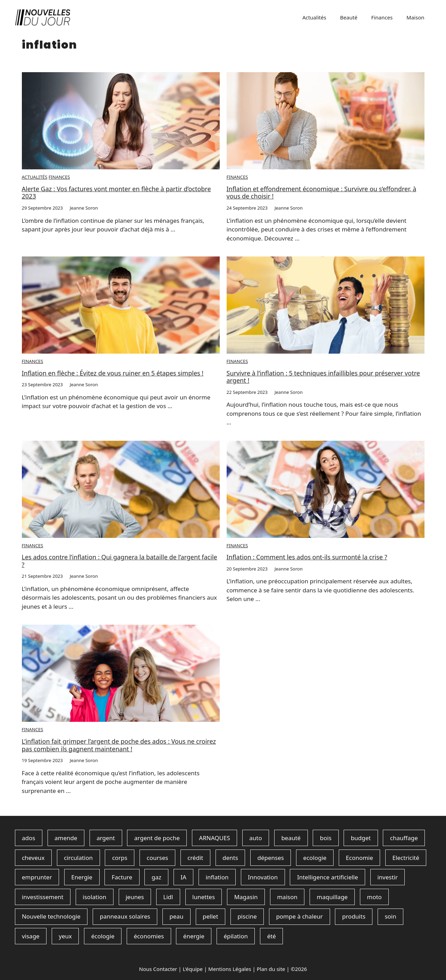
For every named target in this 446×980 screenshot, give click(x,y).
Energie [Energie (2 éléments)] (82, 877)
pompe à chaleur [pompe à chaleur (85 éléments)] (299, 916)
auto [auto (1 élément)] (255, 838)
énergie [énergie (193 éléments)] (194, 936)
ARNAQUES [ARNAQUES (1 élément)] (214, 838)
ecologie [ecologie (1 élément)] (315, 858)
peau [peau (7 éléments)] (176, 916)
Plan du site (271, 969)
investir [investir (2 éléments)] (388, 877)
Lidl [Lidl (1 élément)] (168, 897)
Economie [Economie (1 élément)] (359, 858)
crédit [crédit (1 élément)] (195, 858)
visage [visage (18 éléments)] (31, 936)
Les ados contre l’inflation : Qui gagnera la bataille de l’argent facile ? (120, 561)
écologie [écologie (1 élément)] (103, 936)
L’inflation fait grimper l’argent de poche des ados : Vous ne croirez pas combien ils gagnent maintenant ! (119, 745)
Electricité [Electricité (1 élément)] (406, 858)
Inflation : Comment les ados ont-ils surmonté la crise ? (307, 557)
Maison (415, 17)
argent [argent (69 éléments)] (106, 838)
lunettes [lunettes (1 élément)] (204, 897)
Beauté (349, 17)
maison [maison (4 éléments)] (287, 897)
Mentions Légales (230, 969)
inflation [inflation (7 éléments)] (217, 877)
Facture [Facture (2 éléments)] (122, 877)
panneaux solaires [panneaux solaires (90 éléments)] (125, 916)
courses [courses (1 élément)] (158, 858)
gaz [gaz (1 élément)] (157, 877)
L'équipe (193, 969)
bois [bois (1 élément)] (326, 838)
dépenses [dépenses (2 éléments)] (270, 858)
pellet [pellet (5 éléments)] (211, 916)
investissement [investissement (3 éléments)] (43, 897)
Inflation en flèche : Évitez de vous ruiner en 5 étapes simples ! (113, 373)
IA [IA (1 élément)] (183, 877)
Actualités (314, 17)
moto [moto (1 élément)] (374, 897)
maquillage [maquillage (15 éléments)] (332, 897)
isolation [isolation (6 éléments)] (94, 897)
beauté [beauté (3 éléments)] (291, 838)
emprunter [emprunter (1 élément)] (37, 877)
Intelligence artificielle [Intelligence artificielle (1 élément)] (328, 877)
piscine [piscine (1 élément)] (247, 916)
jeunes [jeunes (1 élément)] (135, 897)
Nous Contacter (158, 969)
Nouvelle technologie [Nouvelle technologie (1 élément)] (51, 916)
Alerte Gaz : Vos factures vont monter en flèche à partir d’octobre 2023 (116, 193)
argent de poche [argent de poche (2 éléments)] (157, 838)
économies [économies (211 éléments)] (149, 936)
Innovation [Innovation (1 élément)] (263, 877)
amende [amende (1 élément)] (66, 838)
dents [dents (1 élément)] (230, 858)
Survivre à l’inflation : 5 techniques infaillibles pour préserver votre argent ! (323, 377)
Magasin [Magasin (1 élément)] (246, 897)
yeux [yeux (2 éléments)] (65, 936)
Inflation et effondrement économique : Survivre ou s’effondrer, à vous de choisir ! (322, 193)
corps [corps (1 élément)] (120, 858)
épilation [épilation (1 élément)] (236, 936)
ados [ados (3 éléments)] (28, 838)
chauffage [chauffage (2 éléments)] (404, 838)
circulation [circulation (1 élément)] (78, 858)
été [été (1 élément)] (272, 936)
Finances (382, 17)
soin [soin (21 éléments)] (390, 916)
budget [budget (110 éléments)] (361, 838)
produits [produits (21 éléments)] (354, 916)
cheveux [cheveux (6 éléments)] (33, 858)
